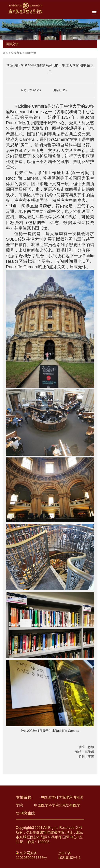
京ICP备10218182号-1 (69, 855)
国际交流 (31, 53)
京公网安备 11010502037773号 (31, 855)
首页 (6, 53)
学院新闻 (17, 53)
